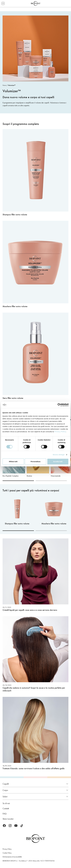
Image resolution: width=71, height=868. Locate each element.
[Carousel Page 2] (51, 481)
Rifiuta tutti (13, 462)
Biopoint (36, 3)
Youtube (16, 826)
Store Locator (8, 819)
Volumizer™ (12, 85)
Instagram (10, 826)
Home (4, 85)
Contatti (6, 808)
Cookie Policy (7, 853)
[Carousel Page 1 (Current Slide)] (18, 481)
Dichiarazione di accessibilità (12, 857)
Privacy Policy (60, 432)
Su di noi (6, 803)
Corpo (5, 790)
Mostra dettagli (59, 455)
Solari (5, 797)
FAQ (5, 814)
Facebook (4, 826)
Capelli (6, 784)
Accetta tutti (58, 462)
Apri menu (3, 3)
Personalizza (35, 462)
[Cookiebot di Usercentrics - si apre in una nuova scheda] (59, 405)
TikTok (22, 826)
